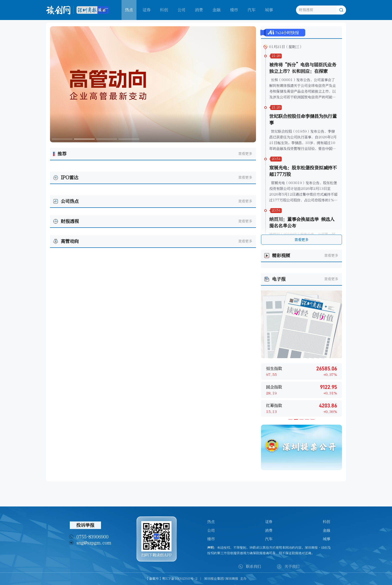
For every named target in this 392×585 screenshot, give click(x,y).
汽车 (251, 10)
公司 (181, 10)
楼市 (234, 10)
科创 (164, 10)
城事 (269, 10)
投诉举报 (85, 525)
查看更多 (245, 154)
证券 (146, 10)
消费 (199, 10)
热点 (211, 522)
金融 (216, 10)
